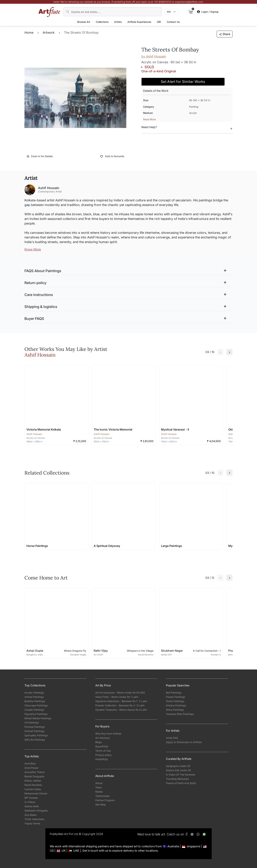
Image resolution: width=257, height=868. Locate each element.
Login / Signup (208, 12)
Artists (118, 22)
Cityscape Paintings (36, 705)
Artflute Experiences (139, 22)
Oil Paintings (32, 723)
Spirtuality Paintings (36, 735)
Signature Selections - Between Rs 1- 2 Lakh (121, 701)
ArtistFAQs (102, 759)
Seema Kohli (32, 806)
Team (99, 787)
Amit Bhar (30, 763)
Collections (102, 22)
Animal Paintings (34, 697)
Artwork (49, 33)
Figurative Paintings (36, 714)
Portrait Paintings (34, 731)
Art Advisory (103, 738)
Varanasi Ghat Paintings (180, 714)
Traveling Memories (177, 779)
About (99, 783)
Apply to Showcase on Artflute (184, 742)
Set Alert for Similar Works (183, 82)
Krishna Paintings (176, 705)
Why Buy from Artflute (108, 734)
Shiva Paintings (175, 710)
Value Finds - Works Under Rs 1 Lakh (117, 697)
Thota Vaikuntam (34, 819)
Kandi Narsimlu (33, 785)
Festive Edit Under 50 (178, 770)
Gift (159, 22)
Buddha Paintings (35, 701)
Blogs (99, 742)
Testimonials (102, 796)
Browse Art (84, 22)
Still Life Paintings (35, 740)
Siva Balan (31, 815)
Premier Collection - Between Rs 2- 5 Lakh (120, 705)
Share (225, 34)
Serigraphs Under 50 (178, 766)
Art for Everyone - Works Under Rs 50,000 (120, 693)
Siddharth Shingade (36, 811)
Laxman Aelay (33, 789)
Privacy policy (104, 755)
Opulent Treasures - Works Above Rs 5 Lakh (121, 710)
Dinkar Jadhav (33, 781)
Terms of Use (103, 751)
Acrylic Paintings (34, 693)
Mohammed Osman (36, 793)
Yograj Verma (32, 823)
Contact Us (173, 22)
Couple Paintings (34, 710)
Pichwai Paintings (35, 727)
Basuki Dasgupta (34, 776)
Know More (33, 249)
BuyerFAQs (102, 746)
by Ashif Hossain (154, 56)
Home (29, 33)
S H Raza (30, 802)
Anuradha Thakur (35, 772)
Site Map (101, 804)
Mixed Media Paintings (38, 718)
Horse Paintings (175, 701)
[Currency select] (171, 12)
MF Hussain (31, 798)
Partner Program (105, 800)
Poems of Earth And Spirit (181, 783)
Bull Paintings (174, 693)
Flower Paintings (176, 697)
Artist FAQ (172, 738)
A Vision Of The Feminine (181, 775)
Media (99, 792)
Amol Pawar (31, 768)
